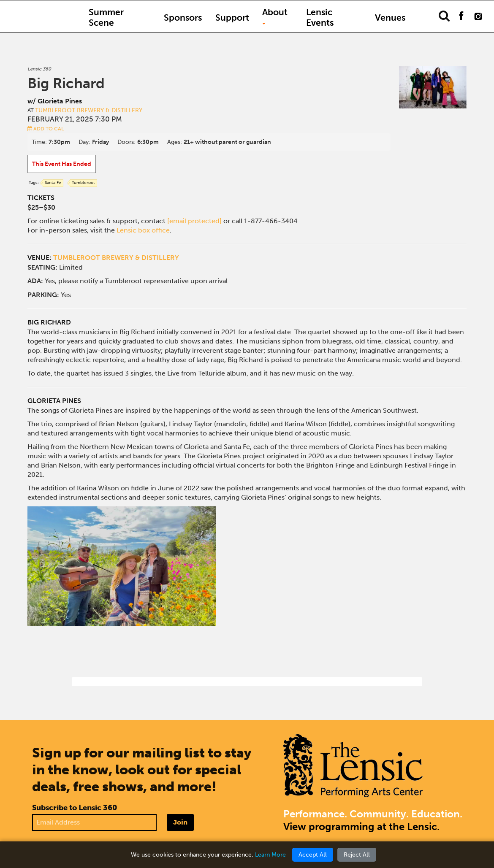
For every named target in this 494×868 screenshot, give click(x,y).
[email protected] (194, 221)
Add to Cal (46, 129)
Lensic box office (143, 230)
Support (232, 18)
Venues (390, 18)
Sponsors (183, 18)
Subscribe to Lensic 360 (75, 808)
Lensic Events (320, 17)
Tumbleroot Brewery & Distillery (89, 110)
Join (180, 822)
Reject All (357, 855)
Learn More (270, 855)
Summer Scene (106, 17)
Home (44, 12)
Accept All (313, 855)
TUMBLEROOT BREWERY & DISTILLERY (116, 258)
